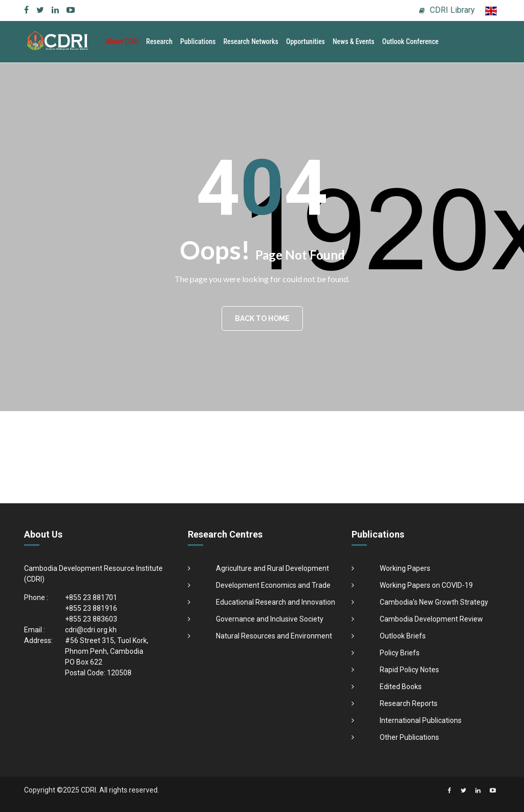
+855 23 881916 (91, 608)
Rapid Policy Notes (409, 670)
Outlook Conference (410, 41)
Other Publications (409, 737)
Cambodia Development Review (431, 619)
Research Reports (409, 703)
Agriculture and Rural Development (272, 568)
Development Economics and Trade (273, 585)
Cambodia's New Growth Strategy (434, 602)
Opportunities (305, 41)
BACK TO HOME (262, 318)
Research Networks (251, 41)
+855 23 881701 (91, 597)
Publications (198, 41)
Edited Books (401, 687)
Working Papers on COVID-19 (426, 585)
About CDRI (122, 41)
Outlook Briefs (403, 636)
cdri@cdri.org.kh (91, 630)
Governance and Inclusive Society (270, 619)
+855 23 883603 (91, 619)
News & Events (354, 41)
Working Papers (405, 568)
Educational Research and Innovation (276, 602)
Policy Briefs (400, 653)
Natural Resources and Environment (274, 636)
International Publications (421, 720)
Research (160, 41)
